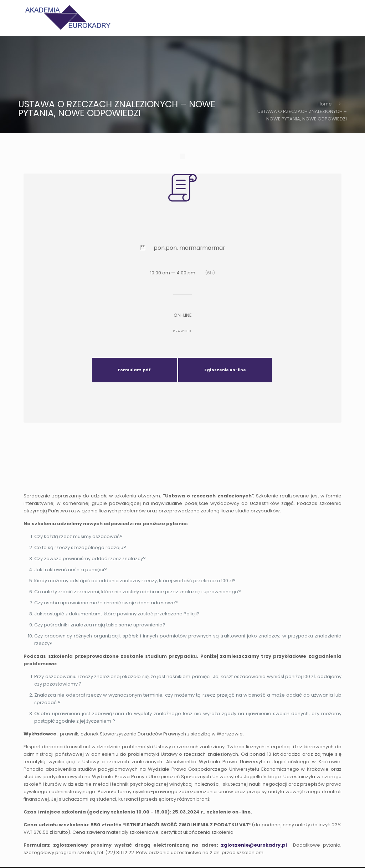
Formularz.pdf (134, 370)
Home (325, 104)
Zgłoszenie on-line (225, 370)
